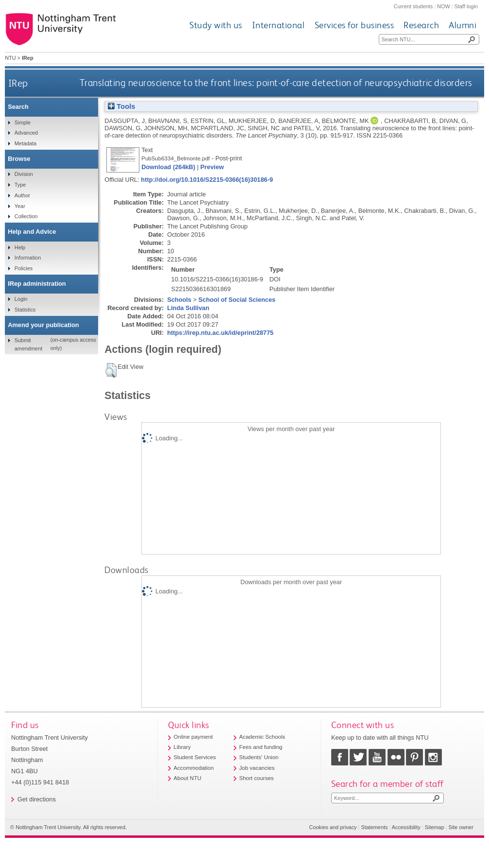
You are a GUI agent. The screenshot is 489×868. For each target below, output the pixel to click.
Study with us (216, 25)
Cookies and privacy (333, 827)
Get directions (37, 799)
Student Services (195, 757)
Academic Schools (262, 737)
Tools (121, 106)
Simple (23, 122)
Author (22, 195)
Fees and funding (261, 747)
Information (28, 258)
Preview (212, 167)
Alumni (463, 25)
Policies (24, 268)
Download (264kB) (168, 167)
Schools (179, 300)
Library (182, 747)
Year (20, 206)
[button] (111, 370)
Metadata (25, 143)
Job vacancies (257, 768)
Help (20, 247)
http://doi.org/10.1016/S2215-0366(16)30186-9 (207, 180)
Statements (374, 827)
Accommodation (194, 768)
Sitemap (435, 827)
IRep (18, 83)
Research (421, 25)
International (278, 25)
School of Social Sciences (237, 300)
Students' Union (259, 757)
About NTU (188, 778)
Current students (413, 6)
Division (24, 174)
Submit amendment (28, 344)
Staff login (466, 6)
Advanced (26, 133)
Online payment (194, 737)
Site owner (461, 827)
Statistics (25, 310)
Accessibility (406, 827)
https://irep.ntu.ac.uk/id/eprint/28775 (220, 333)
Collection (26, 216)
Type (20, 185)
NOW (444, 6)
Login (21, 299)
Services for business (354, 25)
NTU (10, 58)
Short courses (257, 778)
